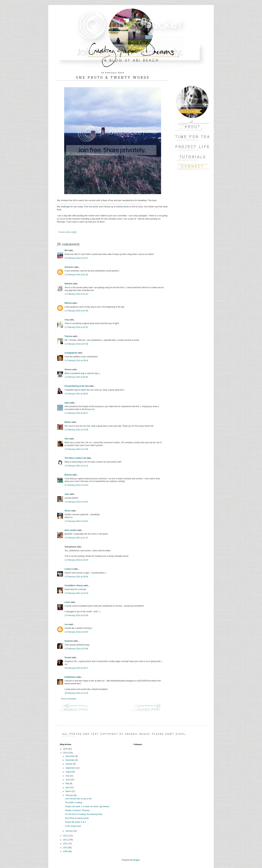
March (69, 791)
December (70, 756)
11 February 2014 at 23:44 (76, 560)
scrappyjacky (71, 353)
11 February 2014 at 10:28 (76, 430)
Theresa (68, 336)
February (70, 795)
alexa (67, 403)
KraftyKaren (70, 677)
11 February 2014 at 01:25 (76, 275)
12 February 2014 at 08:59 (76, 577)
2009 (66, 851)
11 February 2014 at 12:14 (76, 466)
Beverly (68, 475)
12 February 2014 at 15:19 (76, 593)
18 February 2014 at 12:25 (76, 693)
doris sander (71, 530)
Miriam (68, 422)
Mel (66, 250)
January (69, 831)
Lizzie (67, 602)
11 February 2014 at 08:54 (76, 394)
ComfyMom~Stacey (74, 586)
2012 (66, 840)
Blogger (136, 860)
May (68, 783)
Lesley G (69, 569)
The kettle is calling (74, 803)
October (69, 764)
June (68, 780)
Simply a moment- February (77, 810)
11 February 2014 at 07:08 (76, 344)
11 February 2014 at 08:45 (76, 377)
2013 (66, 836)
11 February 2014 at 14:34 (76, 485)
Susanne (69, 641)
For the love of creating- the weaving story (84, 814)
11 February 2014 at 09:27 (76, 413)
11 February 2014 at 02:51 (76, 327)
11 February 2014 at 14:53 (76, 502)
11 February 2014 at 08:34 (76, 360)
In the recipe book (73, 826)
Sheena (68, 370)
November (70, 760)
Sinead (68, 658)
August (69, 772)
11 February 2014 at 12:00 (76, 449)
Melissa (68, 303)
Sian (67, 439)
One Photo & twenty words (77, 818)
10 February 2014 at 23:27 (76, 258)
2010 (66, 848)
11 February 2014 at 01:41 (76, 294)
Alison (68, 511)
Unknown (69, 267)
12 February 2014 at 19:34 (76, 632)
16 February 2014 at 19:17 (76, 668)
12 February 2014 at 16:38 (76, 615)
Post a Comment (69, 699)
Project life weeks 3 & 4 (75, 822)
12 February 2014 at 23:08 (76, 649)
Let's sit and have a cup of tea (78, 799)
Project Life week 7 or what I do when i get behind (87, 807)
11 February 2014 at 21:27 (76, 538)
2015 (66, 749)
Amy (67, 320)
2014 (66, 753)
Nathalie (68, 284)
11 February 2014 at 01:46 (76, 311)
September (71, 768)
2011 (66, 844)
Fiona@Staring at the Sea (77, 386)
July (68, 776)
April (68, 787)
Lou (66, 624)
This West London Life (75, 458)
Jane (67, 494)
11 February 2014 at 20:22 (76, 521)
